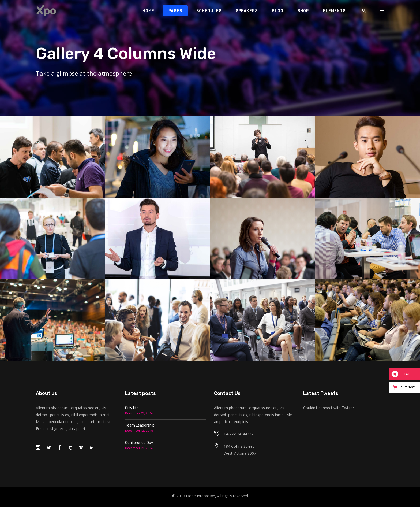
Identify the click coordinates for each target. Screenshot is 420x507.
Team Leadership (140, 425)
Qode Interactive (201, 496)
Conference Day (139, 443)
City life (132, 408)
